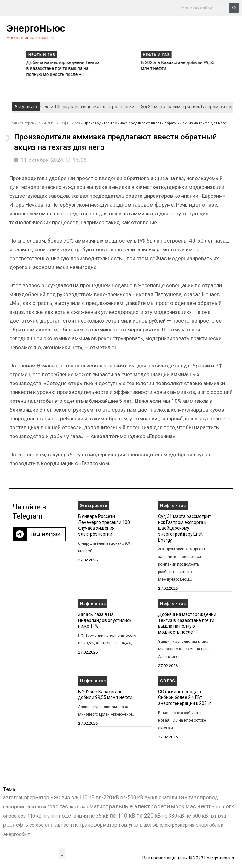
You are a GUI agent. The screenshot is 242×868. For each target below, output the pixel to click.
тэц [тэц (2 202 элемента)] (123, 825)
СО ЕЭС (167, 681)
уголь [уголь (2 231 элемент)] (135, 825)
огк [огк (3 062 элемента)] (230, 806)
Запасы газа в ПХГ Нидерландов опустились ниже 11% (105, 620)
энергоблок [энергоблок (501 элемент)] (210, 825)
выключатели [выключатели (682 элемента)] (161, 798)
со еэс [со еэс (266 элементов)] (36, 825)
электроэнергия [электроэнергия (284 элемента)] (177, 825)
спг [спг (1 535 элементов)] (49, 825)
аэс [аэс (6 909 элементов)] (55, 797)
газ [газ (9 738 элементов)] (183, 797)
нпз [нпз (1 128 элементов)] (220, 806)
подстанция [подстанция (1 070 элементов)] (73, 816)
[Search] (234, 8)
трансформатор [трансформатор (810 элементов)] (98, 825)
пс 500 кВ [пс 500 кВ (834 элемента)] (197, 816)
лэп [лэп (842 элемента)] (84, 807)
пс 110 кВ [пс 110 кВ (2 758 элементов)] (123, 815)
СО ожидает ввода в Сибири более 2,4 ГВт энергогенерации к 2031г (185, 698)
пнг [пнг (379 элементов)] (54, 816)
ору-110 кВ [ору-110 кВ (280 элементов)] (30, 816)
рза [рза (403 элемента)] (222, 816)
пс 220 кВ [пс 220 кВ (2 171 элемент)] (149, 815)
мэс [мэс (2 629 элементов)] (191, 806)
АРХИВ (50, 123)
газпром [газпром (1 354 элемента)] (36, 806)
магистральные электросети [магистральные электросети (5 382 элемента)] (130, 806)
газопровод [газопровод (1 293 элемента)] (203, 797)
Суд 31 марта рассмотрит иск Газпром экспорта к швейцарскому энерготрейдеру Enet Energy (185, 528)
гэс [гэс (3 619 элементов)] (64, 806)
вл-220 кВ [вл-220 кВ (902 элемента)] (107, 798)
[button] (39, 534)
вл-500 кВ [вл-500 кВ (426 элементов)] (132, 798)
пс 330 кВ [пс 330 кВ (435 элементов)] (173, 816)
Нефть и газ (130, 54)
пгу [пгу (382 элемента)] (46, 816)
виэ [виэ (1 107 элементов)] (66, 797)
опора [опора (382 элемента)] (10, 816)
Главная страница (25, 123)
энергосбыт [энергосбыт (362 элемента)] (17, 834)
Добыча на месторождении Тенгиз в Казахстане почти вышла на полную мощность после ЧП (151, 68)
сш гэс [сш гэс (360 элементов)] (61, 825)
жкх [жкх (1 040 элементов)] (74, 806)
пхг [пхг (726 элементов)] (213, 816)
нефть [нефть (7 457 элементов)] (206, 806)
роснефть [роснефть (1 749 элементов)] (16, 825)
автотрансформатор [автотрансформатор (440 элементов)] (26, 798)
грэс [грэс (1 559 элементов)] (53, 806)
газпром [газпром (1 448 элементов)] (14, 806)
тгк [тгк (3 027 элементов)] (74, 825)
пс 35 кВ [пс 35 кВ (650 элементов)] (99, 816)
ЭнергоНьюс (36, 28)
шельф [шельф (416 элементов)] (151, 825)
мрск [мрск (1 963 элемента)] (178, 806)
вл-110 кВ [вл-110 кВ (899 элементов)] (83, 798)
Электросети (94, 505)
